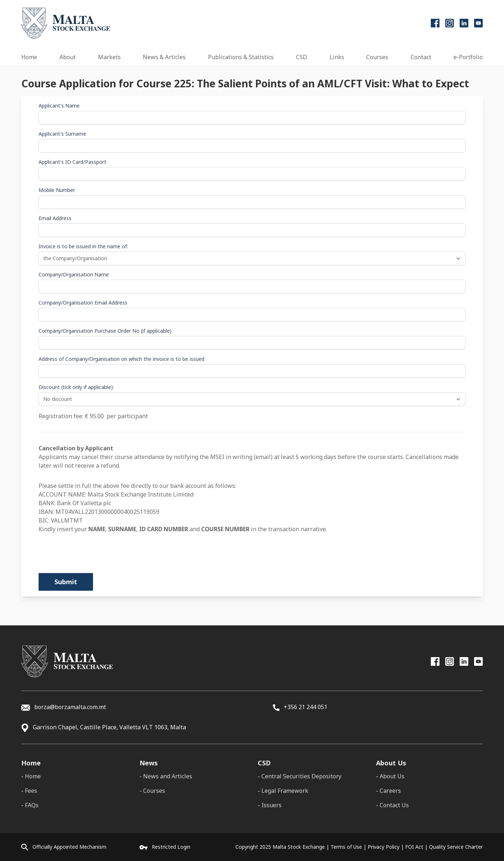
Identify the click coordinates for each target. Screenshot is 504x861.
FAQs (32, 805)
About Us (392, 776)
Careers (390, 791)
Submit (66, 582)
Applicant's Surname (62, 134)
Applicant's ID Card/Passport (72, 162)
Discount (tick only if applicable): (76, 387)
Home (29, 57)
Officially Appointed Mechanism (69, 847)
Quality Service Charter (456, 847)
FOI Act (414, 847)
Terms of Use (346, 847)
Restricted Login (171, 847)
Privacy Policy (384, 847)
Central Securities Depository (301, 776)
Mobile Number (57, 190)
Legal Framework (285, 791)
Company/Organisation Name (74, 274)
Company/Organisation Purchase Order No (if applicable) (105, 331)
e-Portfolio (468, 57)
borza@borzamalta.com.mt (70, 707)
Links (337, 57)
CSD (302, 57)
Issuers (271, 805)
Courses (377, 57)
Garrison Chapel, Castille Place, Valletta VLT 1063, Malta (109, 727)
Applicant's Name (59, 106)
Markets (109, 57)
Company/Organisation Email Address (83, 303)
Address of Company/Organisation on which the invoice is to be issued (121, 359)
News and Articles (168, 776)
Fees (31, 791)
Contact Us (394, 805)
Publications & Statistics (241, 57)
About (68, 57)
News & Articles (164, 57)
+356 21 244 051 (300, 707)
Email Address (55, 218)
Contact (421, 57)
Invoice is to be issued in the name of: (83, 246)
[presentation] (93, 547)
